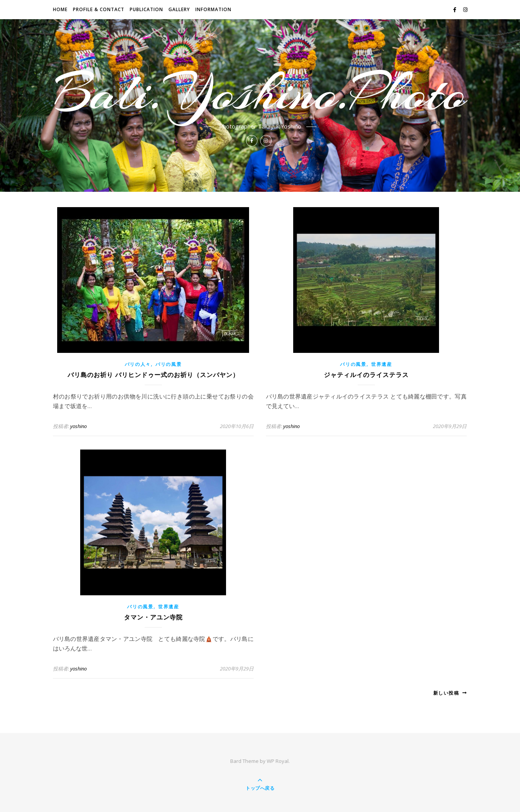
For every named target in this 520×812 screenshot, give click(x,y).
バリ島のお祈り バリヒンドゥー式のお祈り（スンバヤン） (153, 375)
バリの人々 (138, 364)
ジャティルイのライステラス (366, 375)
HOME (60, 9)
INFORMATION (213, 9)
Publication (146, 9)
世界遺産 (382, 364)
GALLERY (179, 9)
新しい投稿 (450, 693)
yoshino (78, 426)
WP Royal (278, 761)
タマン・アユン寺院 (153, 617)
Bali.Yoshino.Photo (260, 93)
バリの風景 (169, 364)
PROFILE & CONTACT (99, 9)
